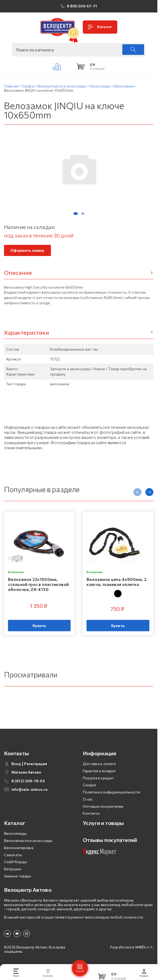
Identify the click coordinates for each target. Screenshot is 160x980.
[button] (76, 214)
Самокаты (13, 855)
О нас (88, 799)
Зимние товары (18, 876)
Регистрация (36, 764)
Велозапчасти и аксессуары (28, 840)
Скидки (90, 785)
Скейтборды (16, 862)
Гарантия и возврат (100, 771)
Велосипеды (15, 833)
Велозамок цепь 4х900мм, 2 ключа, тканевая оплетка (116, 582)
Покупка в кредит (98, 778)
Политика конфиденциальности (112, 792)
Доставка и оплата (99, 764)
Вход (16, 764)
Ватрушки (13, 869)
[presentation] (137, 492)
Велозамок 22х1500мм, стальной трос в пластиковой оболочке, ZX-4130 (38, 584)
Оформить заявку (27, 250)
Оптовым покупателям (103, 806)
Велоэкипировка (19, 848)
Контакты (91, 813)
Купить (39, 626)
